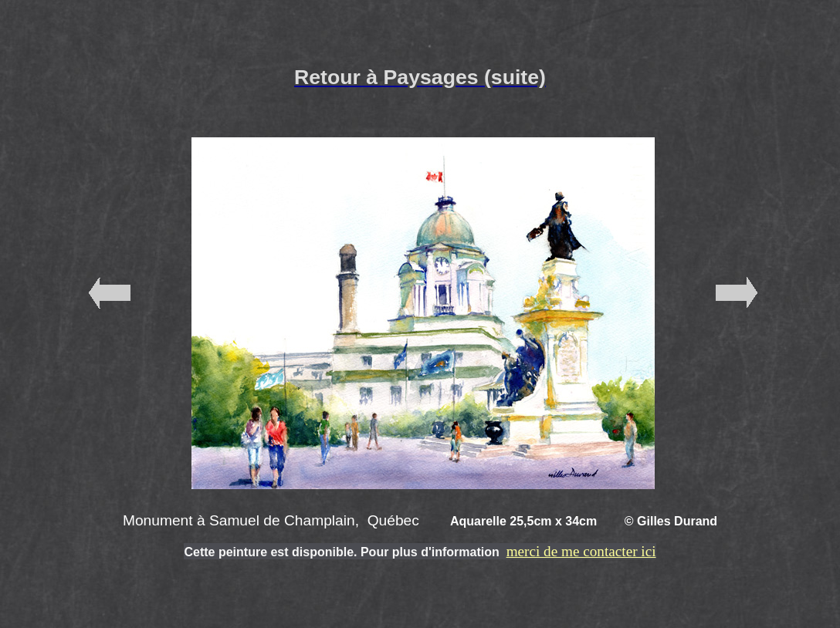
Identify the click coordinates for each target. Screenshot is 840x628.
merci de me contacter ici (581, 551)
